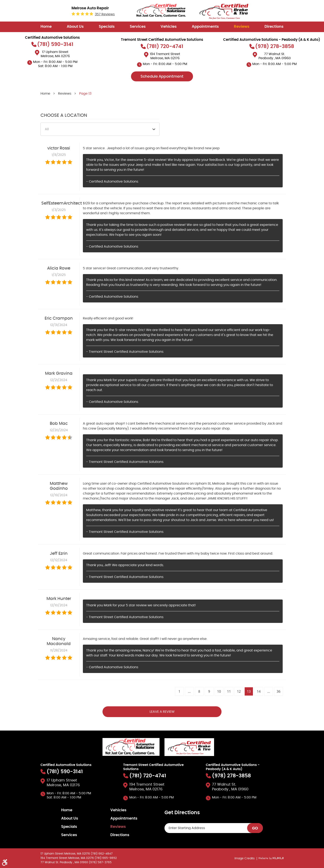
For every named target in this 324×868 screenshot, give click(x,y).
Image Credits (245, 858)
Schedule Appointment (162, 76)
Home (46, 27)
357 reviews (105, 14)
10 (219, 691)
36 (279, 691)
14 (259, 691)
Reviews (242, 27)
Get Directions (182, 813)
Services (138, 27)
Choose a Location (64, 115)
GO (255, 828)
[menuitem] (46, 27)
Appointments (205, 27)
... (189, 691)
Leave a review (162, 712)
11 (229, 691)
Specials (107, 27)
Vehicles (169, 27)
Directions (274, 27)
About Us (75, 27)
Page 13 (85, 94)
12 (239, 691)
